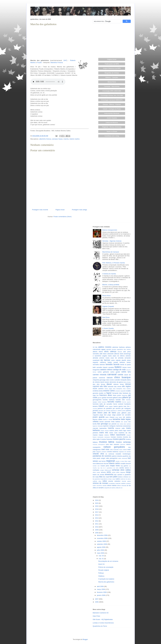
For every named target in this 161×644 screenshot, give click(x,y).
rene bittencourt (98, 464)
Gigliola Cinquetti (108, 306)
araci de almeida (117, 358)
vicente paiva (126, 481)
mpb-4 (98, 439)
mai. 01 (101, 559)
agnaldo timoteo (111, 349)
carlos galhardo (103, 372)
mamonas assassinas (123, 426)
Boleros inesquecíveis (110, 230)
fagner (109, 393)
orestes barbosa (113, 452)
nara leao (109, 444)
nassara (116, 444)
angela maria (107, 356)
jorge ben (103, 415)
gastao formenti (107, 398)
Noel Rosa (106, 317)
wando (105, 485)
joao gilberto (122, 413)
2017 (97, 512)
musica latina (107, 442)
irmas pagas (109, 406)
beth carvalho (98, 367)
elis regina (126, 386)
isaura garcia (118, 406)
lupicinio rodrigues (109, 426)
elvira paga (108, 389)
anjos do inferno (119, 356)
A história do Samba (109, 274)
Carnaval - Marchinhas (112, 86)
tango (128, 472)
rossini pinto (105, 466)
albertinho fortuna (45, 139)
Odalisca (101, 576)
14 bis (95, 347)
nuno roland (123, 450)
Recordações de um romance (108, 561)
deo (94, 384)
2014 (97, 515)
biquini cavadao (109, 367)
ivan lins (127, 406)
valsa (105, 481)
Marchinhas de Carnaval (111, 252)
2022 (97, 506)
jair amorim (117, 408)
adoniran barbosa (118, 347)
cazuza (110, 377)
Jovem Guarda (112, 118)
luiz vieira (120, 424)
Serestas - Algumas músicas (112, 241)
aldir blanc (103, 354)
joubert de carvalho (124, 415)
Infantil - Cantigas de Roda (112, 109)
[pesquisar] (107, 21)
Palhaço (101, 573)
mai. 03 (101, 556)
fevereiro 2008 (102, 592)
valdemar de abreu (126, 479)
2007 (97, 599)
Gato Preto (96, 616)
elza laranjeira (118, 389)
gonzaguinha (97, 400)
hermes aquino (126, 402)
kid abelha (127, 417)
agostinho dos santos (124, 349)
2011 (97, 524)
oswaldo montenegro (123, 454)
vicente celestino (114, 481)
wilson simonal (122, 485)
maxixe (95, 435)
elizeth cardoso (98, 389)
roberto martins (74, 139)
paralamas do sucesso (102, 456)
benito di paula (125, 365)
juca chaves (110, 417)
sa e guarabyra (108, 468)
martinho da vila (125, 433)
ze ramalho (100, 488)
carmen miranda (100, 375)
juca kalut (119, 417)
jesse (124, 411)
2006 (97, 602)
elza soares (127, 389)
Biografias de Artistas (112, 73)
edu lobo (103, 386)
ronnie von (96, 466)
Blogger (85, 639)
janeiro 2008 (101, 595)
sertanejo (116, 470)
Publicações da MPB (112, 64)
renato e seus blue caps (123, 461)
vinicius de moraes (101, 483)
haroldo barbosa (109, 400)
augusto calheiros (99, 362)
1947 (65, 60)
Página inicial (60, 210)
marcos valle (120, 428)
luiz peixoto (113, 424)
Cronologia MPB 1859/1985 (112, 91)
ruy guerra (124, 466)
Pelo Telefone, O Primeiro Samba (114, 263)
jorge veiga (112, 415)
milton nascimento (118, 435)
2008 (97, 533)
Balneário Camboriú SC (101, 613)
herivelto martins (114, 402)
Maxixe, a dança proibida (111, 285)
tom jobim (113, 477)
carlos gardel (115, 372)
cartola (120, 375)
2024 (97, 500)
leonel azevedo (105, 422)
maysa (101, 435)
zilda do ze (119, 488)
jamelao (95, 411)
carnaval (55, 139)
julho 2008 (101, 550)
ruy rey (100, 468)
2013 (97, 518)
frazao (61, 139)
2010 (97, 527)
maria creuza (105, 430)
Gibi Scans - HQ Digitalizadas (103, 619)
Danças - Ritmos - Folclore (112, 104)
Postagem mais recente (40, 210)
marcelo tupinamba (100, 428)
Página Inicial (112, 59)
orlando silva (98, 454)
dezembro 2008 (102, 535)
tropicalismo (104, 479)
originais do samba (125, 452)
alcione (120, 352)
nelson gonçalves (114, 447)
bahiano (122, 362)
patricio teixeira (117, 456)
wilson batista (112, 485)
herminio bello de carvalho (103, 404)
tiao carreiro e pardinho (122, 475)
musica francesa (107, 439)
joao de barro (110, 413)
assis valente (116, 360)
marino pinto (114, 430)
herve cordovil (118, 404)
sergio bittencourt (106, 470)
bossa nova (127, 367)
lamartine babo (119, 419)
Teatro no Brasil (112, 131)
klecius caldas (98, 419)
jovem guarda (99, 417)
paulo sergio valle (103, 458)
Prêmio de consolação (106, 567)
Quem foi (101, 564)
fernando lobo (117, 393)
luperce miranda (98, 426)
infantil (101, 406)
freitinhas (125, 395)
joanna (128, 411)
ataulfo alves (126, 360)
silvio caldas (126, 470)
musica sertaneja (123, 442)
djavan (109, 384)
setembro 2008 (102, 544)
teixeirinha (109, 474)
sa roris (116, 468)
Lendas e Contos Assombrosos (103, 623)
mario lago (122, 430)
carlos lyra (126, 372)
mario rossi (113, 433)
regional (110, 461)
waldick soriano (126, 483)
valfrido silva (97, 481)
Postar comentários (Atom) (62, 217)
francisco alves (106, 395)
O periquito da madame (106, 579)
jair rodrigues (126, 408)
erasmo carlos (109, 391)
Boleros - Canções (112, 77)
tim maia (96, 477)
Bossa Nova (112, 82)
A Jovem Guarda (108, 328)
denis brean (127, 382)
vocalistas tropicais (115, 483)
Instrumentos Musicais (112, 113)
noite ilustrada (114, 450)
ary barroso (105, 360)
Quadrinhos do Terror (100, 626)
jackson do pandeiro (105, 408)
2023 (97, 503)
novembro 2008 (102, 538)
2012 (97, 521)
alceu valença (110, 351)
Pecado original (104, 570)
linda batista (116, 422)
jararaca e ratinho (116, 411)
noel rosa (105, 449)
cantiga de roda (119, 370)
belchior (102, 365)
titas (101, 477)
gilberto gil (126, 397)
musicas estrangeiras (99, 444)
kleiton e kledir (108, 419)
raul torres (102, 461)
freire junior (117, 395)
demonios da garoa (116, 382)
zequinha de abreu (110, 488)
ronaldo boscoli (126, 464)
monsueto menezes (104, 437)
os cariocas (110, 454)
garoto (100, 398)
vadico (118, 479)
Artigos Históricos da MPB (112, 68)
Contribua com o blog (112, 136)
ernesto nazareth (121, 391)
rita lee (106, 464)
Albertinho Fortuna (57, 62)
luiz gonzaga (102, 424)
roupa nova (115, 466)
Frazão (39, 62)
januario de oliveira (105, 411)
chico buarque (122, 377)
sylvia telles (116, 472)
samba (122, 468)
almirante (110, 354)
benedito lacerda (113, 364)
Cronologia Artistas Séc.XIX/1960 (112, 95)
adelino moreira (105, 347)
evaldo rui (102, 393)
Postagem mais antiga (79, 210)
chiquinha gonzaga (99, 380)
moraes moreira (116, 437)
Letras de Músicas (112, 122)
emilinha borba (98, 391)
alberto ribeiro (98, 352)
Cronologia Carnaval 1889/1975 (112, 100)
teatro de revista (99, 475)
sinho (109, 472)
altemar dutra (119, 354)
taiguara (123, 472)
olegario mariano (101, 452)
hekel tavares (102, 402)
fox (98, 395)
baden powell (113, 362)
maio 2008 (101, 553)
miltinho (107, 435)
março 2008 (101, 589)
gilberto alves (117, 398)
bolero (118, 367)
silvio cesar (96, 472)
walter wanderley (97, 486)
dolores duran (119, 384)
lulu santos (127, 424)
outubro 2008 (102, 541)
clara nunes (110, 380)
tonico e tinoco (123, 477)
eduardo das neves (115, 386)
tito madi (106, 477)
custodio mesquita (120, 380)
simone (103, 472)
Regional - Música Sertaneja (112, 127)
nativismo (123, 444)
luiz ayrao (124, 422)
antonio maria (104, 358)
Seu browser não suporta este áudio (48, 82)
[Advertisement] (60, 43)
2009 (97, 530)
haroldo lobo (120, 400)
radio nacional (122, 458)
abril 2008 (100, 586)
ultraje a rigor (112, 479)
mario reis (104, 433)
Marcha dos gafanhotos (106, 582)
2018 (97, 509)
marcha (66, 139)
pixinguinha (114, 458)
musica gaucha (119, 439)
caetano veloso (106, 370)
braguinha (96, 370)
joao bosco (98, 413)
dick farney (101, 384)
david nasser (105, 382)
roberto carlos (114, 463)
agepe (103, 349)
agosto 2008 (101, 547)
